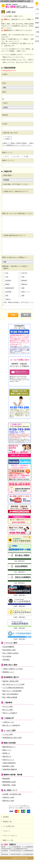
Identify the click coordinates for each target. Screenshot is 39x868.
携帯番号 (23, 281)
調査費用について (8, 672)
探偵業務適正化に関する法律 (12, 738)
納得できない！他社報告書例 (12, 691)
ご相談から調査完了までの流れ (13, 669)
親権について (7, 750)
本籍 (21, 277)
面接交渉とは (7, 756)
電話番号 (7, 281)
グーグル (15, 156)
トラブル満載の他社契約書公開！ (13, 688)
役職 (21, 288)
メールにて (7, 137)
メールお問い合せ (9, 826)
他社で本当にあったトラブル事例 (13, 684)
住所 (5, 277)
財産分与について (8, 760)
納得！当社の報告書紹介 (11, 694)
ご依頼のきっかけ (8, 722)
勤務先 (6, 284)
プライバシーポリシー (10, 836)
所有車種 (7, 292)
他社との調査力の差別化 (11, 653)
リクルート (6, 831)
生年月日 (23, 273)
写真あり (7, 299)
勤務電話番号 (8, 288)
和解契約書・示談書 (9, 785)
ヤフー (6, 156)
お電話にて (7, 139)
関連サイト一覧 (8, 840)
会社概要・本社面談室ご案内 (12, 794)
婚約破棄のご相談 (8, 766)
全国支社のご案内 (8, 797)
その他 (25, 156)
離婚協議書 (6, 779)
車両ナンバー (24, 292)
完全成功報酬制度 (8, 647)
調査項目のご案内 (8, 801)
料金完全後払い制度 (9, 650)
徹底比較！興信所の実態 (11, 681)
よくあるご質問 (8, 734)
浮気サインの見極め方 (10, 713)
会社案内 (6, 817)
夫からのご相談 (8, 706)
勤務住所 (23, 284)
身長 (5, 296)
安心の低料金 (7, 656)
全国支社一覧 (7, 822)
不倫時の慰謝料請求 (9, 763)
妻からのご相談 (8, 710)
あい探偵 (35, 49)
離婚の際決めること (9, 747)
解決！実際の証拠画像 (10, 697)
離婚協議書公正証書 (9, 782)
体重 (21, 296)
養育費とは (6, 753)
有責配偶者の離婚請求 (10, 769)
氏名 (5, 273)
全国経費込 (6, 660)
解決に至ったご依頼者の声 (11, 725)
